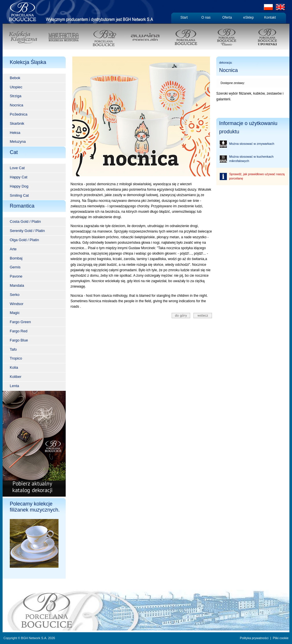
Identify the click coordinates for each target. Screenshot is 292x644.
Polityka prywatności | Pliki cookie (264, 638)
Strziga (15, 96)
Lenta (14, 386)
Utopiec (16, 87)
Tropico (16, 358)
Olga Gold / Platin (24, 240)
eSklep (249, 17)
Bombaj (16, 258)
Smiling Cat (19, 195)
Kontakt (270, 17)
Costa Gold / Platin (25, 222)
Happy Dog (19, 186)
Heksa (15, 133)
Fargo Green (20, 322)
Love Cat (17, 168)
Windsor (17, 304)
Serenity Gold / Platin (27, 231)
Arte (13, 249)
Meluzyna (18, 142)
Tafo (13, 349)
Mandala (17, 285)
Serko (15, 295)
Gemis (15, 267)
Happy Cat (19, 177)
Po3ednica (19, 114)
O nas (206, 17)
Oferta (227, 17)
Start (184, 17)
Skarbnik (17, 123)
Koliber (15, 377)
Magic (15, 313)
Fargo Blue (19, 340)
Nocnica (16, 105)
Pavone (16, 276)
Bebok (15, 78)
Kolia (14, 367)
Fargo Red (19, 331)
